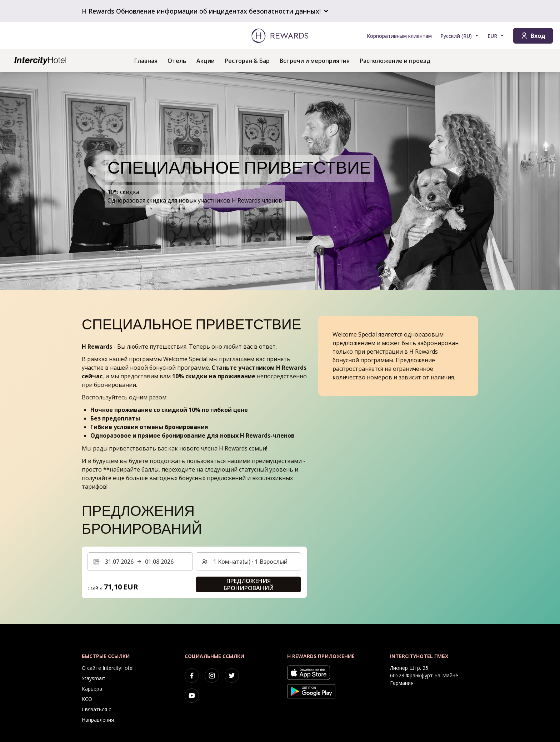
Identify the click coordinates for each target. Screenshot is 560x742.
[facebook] (192, 676)
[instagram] (212, 676)
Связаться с (96, 709)
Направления (98, 720)
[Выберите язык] (460, 36)
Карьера (92, 689)
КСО (87, 699)
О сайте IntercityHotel (108, 668)
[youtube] (192, 696)
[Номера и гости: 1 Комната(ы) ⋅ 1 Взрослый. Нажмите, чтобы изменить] (248, 562)
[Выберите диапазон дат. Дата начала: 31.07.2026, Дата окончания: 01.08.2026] (140, 562)
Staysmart (94, 678)
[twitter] (232, 676)
